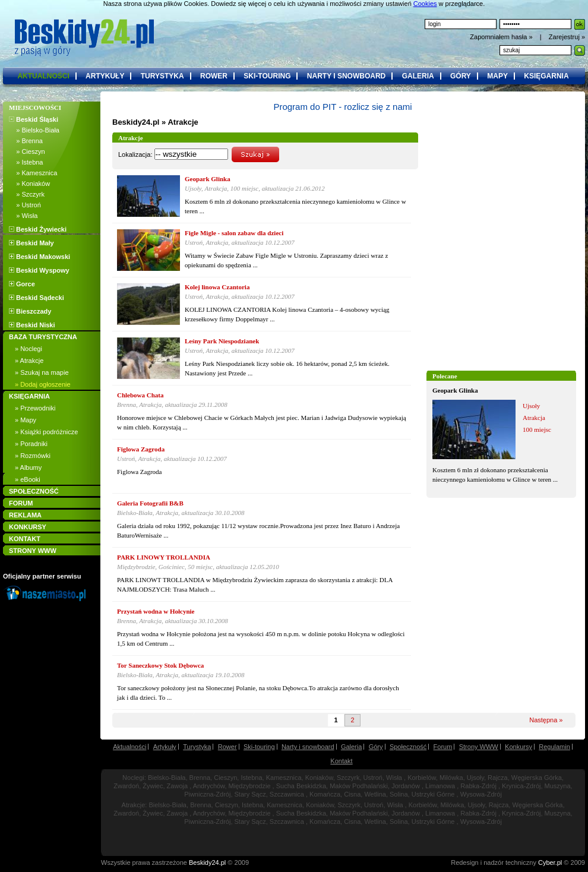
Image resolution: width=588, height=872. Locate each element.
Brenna (200, 778)
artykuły (105, 76)
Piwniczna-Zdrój (207, 794)
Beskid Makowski (39, 257)
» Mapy (26, 420)
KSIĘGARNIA (29, 396)
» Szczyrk (27, 194)
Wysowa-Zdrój (481, 794)
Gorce (22, 284)
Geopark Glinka (455, 390)
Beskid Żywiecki (38, 229)
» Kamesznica (33, 173)
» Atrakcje (29, 361)
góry (461, 76)
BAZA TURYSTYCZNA (43, 337)
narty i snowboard (346, 76)
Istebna (251, 778)
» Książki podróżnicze (46, 432)
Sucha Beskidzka (301, 786)
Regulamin (554, 747)
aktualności (43, 76)
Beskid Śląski (34, 119)
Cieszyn (225, 778)
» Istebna (26, 162)
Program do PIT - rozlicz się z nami (342, 107)
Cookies (425, 4)
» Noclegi (29, 349)
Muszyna (558, 786)
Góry (376, 747)
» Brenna (26, 141)
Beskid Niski (32, 325)
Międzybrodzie (250, 786)
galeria (418, 76)
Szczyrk (348, 778)
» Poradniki (31, 444)
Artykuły (165, 747)
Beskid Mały (31, 243)
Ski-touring (259, 747)
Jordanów (406, 786)
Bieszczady (30, 311)
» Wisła (23, 216)
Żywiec (153, 786)
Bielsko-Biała (167, 778)
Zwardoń (126, 786)
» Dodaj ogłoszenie (43, 384)
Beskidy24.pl (136, 122)
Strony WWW (479, 747)
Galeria (351, 747)
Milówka (451, 778)
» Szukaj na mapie (42, 372)
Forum (443, 747)
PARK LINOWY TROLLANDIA (164, 557)
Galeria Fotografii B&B (150, 503)
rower (214, 76)
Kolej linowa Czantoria (217, 287)
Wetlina (375, 794)
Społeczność (408, 747)
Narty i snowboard (308, 747)
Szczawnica (287, 794)
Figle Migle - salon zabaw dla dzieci (234, 233)
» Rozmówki (33, 456)
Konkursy (519, 747)
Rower (227, 747)
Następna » (546, 720)
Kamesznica (284, 778)
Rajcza (498, 778)
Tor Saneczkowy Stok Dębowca (160, 665)
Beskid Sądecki (37, 298)
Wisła (394, 778)
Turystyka (197, 747)
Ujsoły (475, 778)
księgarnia (546, 76)
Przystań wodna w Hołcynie (156, 611)
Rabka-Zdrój (478, 786)
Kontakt (341, 761)
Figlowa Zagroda (141, 449)
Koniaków (319, 778)
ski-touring (267, 76)
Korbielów (422, 778)
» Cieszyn (27, 151)
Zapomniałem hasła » (502, 37)
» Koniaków (29, 184)
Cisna (352, 794)
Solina (399, 794)
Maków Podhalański (359, 786)
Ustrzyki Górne (433, 794)
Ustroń (373, 778)
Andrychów (209, 786)
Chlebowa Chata (140, 395)
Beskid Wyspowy (39, 270)
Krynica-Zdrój (521, 786)
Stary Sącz (250, 794)
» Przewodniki (35, 408)
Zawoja (177, 786)
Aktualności (129, 747)
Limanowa (440, 786)
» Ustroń (25, 205)
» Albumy (28, 467)
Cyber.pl (550, 862)
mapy (497, 76)
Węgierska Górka (537, 778)
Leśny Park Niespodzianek (222, 341)
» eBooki (28, 479)
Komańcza (325, 794)
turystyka (162, 76)
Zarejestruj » (567, 37)
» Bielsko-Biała (34, 130)
